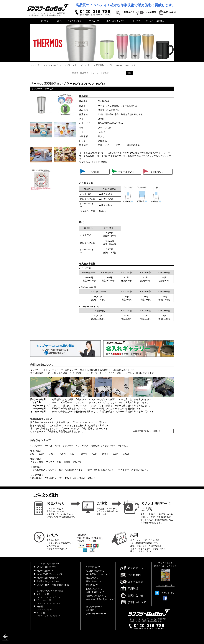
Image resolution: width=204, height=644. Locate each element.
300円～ (53, 454)
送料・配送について (95, 592)
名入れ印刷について (95, 571)
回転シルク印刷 (60, 373)
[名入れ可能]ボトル (45, 571)
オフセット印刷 (133, 373)
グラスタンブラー (75, 21)
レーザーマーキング (96, 373)
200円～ (43, 454)
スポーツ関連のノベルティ (72, 470)
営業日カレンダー (134, 602)
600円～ (85, 454)
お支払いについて (94, 589)
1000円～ (128, 454)
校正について (92, 578)
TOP (32, 65)
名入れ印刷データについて (98, 574)
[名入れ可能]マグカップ (47, 578)
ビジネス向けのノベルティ (43, 470)
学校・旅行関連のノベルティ (102, 470)
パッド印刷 (77, 373)
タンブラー (45, 21)
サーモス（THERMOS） (48, 65)
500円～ (74, 454)
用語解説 (129, 589)
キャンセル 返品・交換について (100, 599)
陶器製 (67, 462)
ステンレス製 (37, 462)
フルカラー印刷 (38, 409)
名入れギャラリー (134, 568)
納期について (92, 585)
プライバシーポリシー (96, 614)
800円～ (106, 454)
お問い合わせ (131, 595)
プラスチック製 (53, 462)
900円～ (117, 454)
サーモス (136, 21)
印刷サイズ (103, 145)
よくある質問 (131, 582)
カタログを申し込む (165, 586)
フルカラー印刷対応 (155, 21)
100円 (33, 454)
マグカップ (94, 21)
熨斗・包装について (95, 581)
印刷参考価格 (133, 145)
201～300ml (50, 478)
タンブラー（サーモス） (73, 65)
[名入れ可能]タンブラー (47, 567)
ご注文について (93, 567)
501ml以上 (93, 478)
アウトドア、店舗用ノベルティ (133, 470)
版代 (118, 145)
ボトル (59, 21)
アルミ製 (77, 462)
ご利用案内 (130, 575)
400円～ (64, 454)
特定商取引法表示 (94, 607)
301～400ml (65, 478)
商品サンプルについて (96, 596)
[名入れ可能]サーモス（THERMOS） (53, 585)
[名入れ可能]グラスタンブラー (50, 574)
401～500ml (79, 478)
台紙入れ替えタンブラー (116, 21)
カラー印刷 (116, 373)
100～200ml (36, 478)
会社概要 (90, 610)
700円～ (96, 454)
